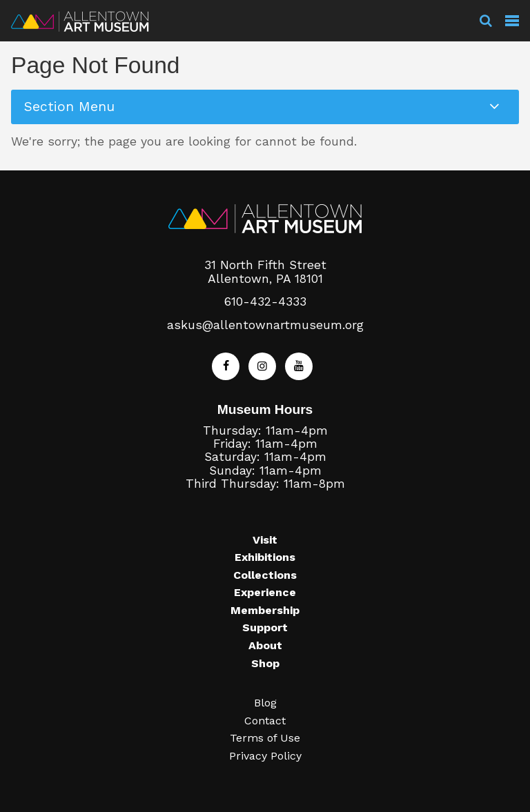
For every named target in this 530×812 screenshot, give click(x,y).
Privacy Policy (265, 756)
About (265, 645)
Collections (265, 575)
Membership (265, 610)
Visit (265, 540)
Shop (265, 663)
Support (265, 627)
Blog (265, 703)
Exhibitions (265, 557)
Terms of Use (265, 738)
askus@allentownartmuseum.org (265, 325)
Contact (265, 721)
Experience (265, 592)
